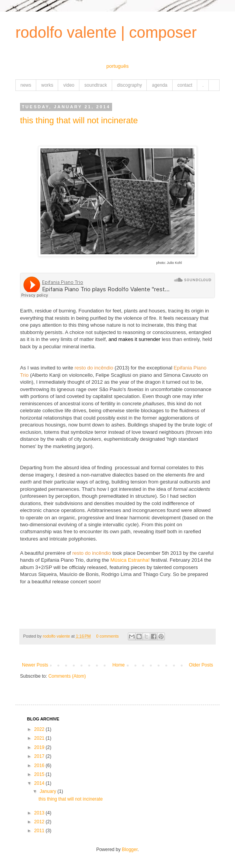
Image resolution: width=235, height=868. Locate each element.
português (117, 66)
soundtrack (96, 85)
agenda (159, 85)
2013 (40, 813)
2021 (40, 738)
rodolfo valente (57, 636)
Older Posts (201, 665)
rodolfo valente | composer (106, 32)
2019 (40, 747)
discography (130, 85)
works (47, 85)
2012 (40, 822)
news (26, 85)
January (49, 791)
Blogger (130, 850)
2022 (40, 729)
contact (185, 85)
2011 (40, 831)
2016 (40, 766)
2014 (40, 783)
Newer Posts (35, 665)
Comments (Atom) (67, 676)
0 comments (107, 636)
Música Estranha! (130, 560)
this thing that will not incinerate (79, 120)
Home (119, 665)
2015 (40, 774)
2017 (40, 756)
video (69, 85)
